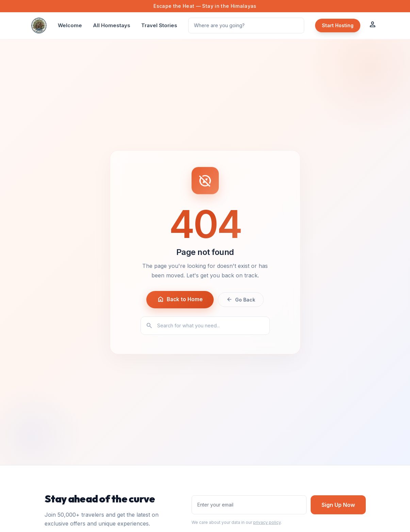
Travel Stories (159, 25)
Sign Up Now (338, 505)
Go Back (241, 299)
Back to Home (180, 299)
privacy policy (267, 522)
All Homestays (112, 25)
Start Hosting (338, 25)
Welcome (70, 25)
